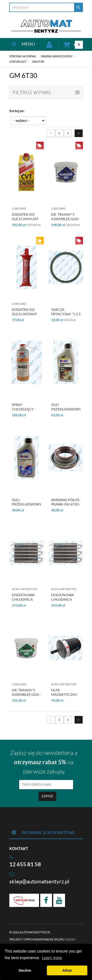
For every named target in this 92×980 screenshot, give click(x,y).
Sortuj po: (17, 111)
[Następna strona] (79, 133)
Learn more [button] (52, 958)
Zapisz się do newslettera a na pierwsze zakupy (44, 762)
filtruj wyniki (46, 92)
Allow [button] (67, 970)
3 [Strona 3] (68, 133)
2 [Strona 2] (59, 133)
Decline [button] (25, 970)
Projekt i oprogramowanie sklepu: (42, 939)
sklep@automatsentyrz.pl (39, 881)
